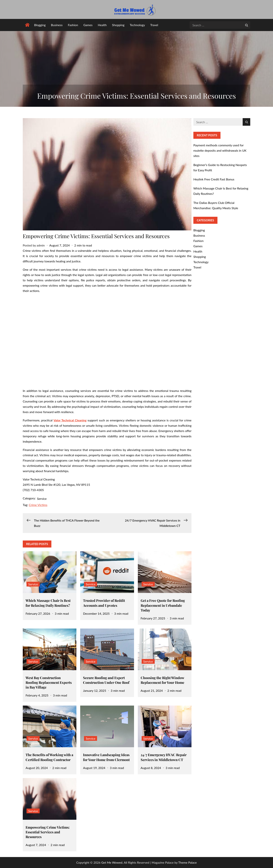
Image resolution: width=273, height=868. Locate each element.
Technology (137, 25)
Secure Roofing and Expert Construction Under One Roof (106, 680)
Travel (154, 25)
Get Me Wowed (112, 862)
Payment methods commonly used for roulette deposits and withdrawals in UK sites (220, 150)
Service (42, 499)
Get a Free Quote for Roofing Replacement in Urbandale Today (163, 605)
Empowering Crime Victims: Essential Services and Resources (48, 832)
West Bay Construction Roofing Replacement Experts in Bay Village (49, 682)
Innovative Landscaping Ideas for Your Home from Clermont (106, 757)
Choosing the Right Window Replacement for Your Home (162, 680)
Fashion (73, 25)
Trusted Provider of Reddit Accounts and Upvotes (104, 603)
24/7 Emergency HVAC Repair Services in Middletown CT (164, 757)
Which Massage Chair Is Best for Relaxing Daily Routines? (48, 603)
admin (41, 245)
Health (102, 25)
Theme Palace (187, 862)
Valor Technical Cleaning (70, 420)
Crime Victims (38, 505)
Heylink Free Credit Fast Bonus (214, 179)
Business (57, 25)
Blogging (40, 25)
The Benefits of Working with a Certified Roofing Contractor (49, 757)
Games (88, 25)
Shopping (118, 25)
